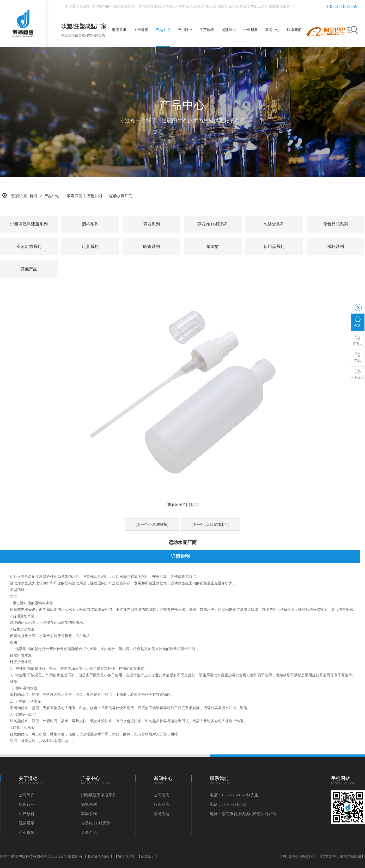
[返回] (194, 505)
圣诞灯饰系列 (29, 246)
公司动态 (162, 795)
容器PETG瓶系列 (213, 224)
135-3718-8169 (342, 6)
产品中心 (52, 196)
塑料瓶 (168, 6)
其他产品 (29, 269)
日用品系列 (274, 246)
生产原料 (27, 814)
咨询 (358, 322)
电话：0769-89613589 (228, 804)
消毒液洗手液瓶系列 (84, 196)
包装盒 (196, 6)
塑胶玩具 (209, 6)
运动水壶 (182, 6)
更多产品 (89, 833)
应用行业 (27, 804)
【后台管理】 (125, 856)
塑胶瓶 (156, 6)
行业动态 (162, 804)
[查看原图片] (177, 505)
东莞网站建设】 (352, 856)
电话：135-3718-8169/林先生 (234, 795)
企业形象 (27, 833)
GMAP (104, 856)
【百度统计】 (148, 856)
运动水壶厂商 (121, 196)
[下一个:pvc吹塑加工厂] (210, 525)
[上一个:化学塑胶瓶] (152, 525)
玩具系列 (90, 246)
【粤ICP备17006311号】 (298, 856)
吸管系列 (151, 246)
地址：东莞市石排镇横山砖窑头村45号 (243, 814)
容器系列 (151, 224)
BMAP (93, 856)
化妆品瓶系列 (336, 224)
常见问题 (162, 814)
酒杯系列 (90, 224)
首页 (33, 196)
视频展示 (27, 823)
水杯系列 (336, 246)
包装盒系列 (274, 224)
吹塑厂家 (135, 6)
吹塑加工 (254, 6)
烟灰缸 (213, 246)
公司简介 (27, 795)
